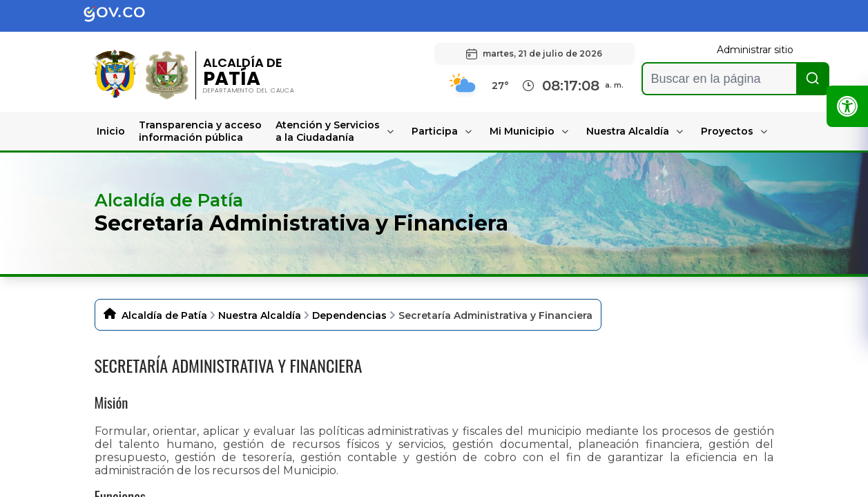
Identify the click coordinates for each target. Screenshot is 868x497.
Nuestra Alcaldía (628, 131)
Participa (435, 131)
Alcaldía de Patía (164, 315)
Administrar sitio (755, 50)
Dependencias (349, 315)
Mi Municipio (522, 131)
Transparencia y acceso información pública (200, 131)
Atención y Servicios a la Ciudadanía (328, 131)
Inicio (111, 131)
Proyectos (727, 131)
